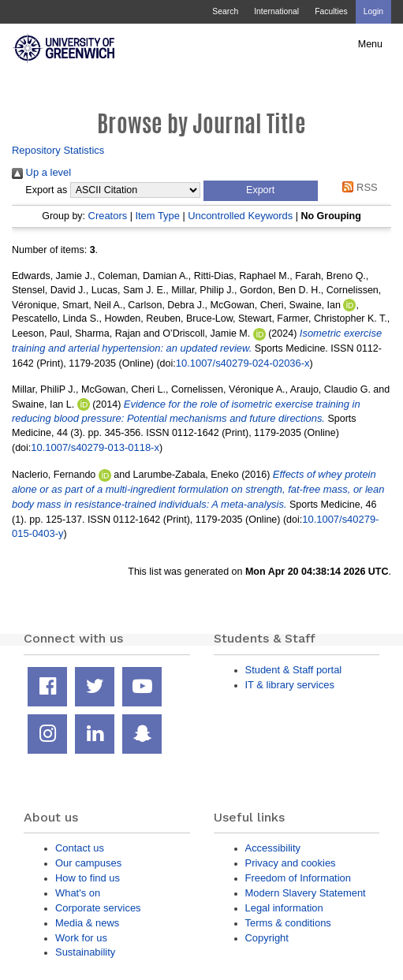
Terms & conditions (288, 923)
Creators (108, 216)
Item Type (157, 216)
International (276, 11)
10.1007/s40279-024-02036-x (243, 363)
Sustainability (85, 952)
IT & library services (290, 685)
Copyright (267, 938)
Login (373, 11)
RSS (358, 187)
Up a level (41, 172)
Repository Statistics (58, 150)
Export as (46, 190)
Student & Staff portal (294, 670)
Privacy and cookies (291, 863)
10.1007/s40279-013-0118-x (95, 447)
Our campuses (88, 863)
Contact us (80, 848)
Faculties (331, 11)
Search (225, 11)
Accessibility (273, 848)
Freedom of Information (298, 878)
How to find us (88, 878)
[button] (261, 191)
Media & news (87, 923)
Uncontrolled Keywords (240, 216)
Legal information (284, 908)
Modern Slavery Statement (306, 893)
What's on (78, 893)
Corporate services (98, 908)
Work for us (81, 938)
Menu (370, 44)
